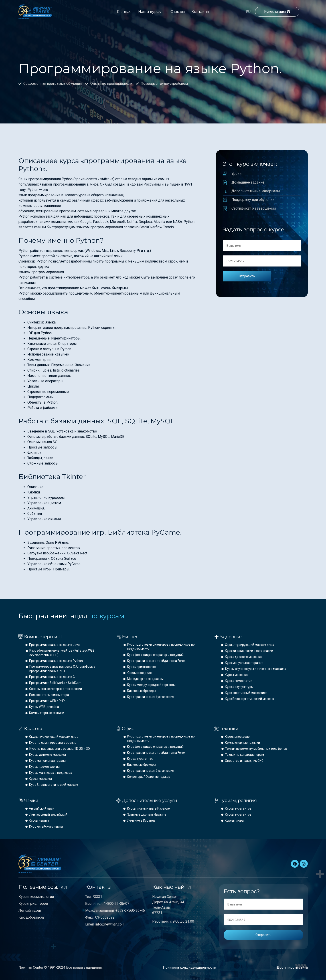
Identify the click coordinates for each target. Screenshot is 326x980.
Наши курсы (150, 12)
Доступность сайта (292, 967)
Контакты (200, 12)
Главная (124, 12)
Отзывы (178, 12)
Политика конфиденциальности (189, 967)
